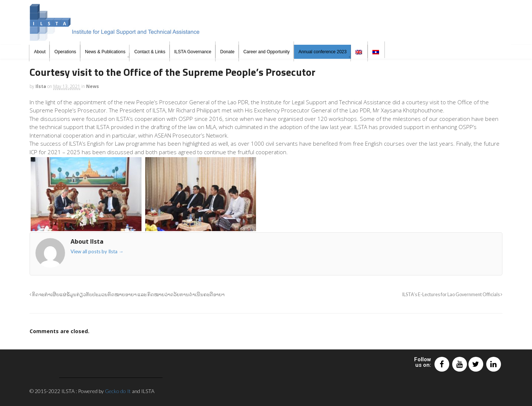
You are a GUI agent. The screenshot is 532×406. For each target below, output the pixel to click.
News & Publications (105, 52)
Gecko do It (118, 391)
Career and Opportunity (267, 52)
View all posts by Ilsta (97, 251)
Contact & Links (150, 52)
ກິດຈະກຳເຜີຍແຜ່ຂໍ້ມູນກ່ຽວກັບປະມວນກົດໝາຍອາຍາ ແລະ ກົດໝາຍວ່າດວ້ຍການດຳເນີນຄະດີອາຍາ (127, 295)
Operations (65, 52)
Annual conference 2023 (323, 52)
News (93, 86)
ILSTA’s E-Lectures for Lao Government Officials (452, 295)
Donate (227, 52)
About (40, 52)
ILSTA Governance (193, 52)
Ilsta (41, 86)
